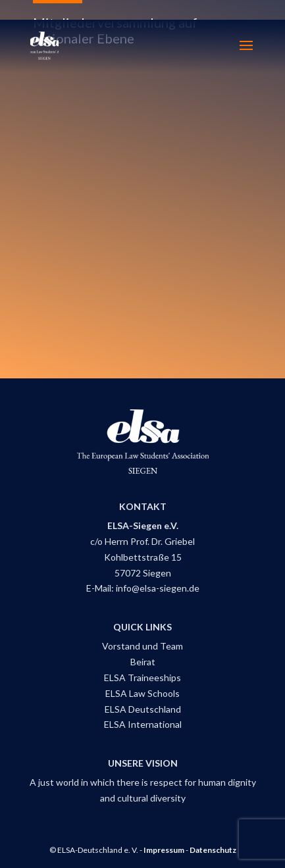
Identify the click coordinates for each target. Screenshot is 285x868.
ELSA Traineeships (142, 677)
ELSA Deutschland (143, 709)
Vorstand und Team (142, 646)
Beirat (143, 662)
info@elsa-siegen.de (158, 588)
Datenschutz (213, 850)
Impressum (164, 850)
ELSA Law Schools (142, 693)
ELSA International (143, 724)
